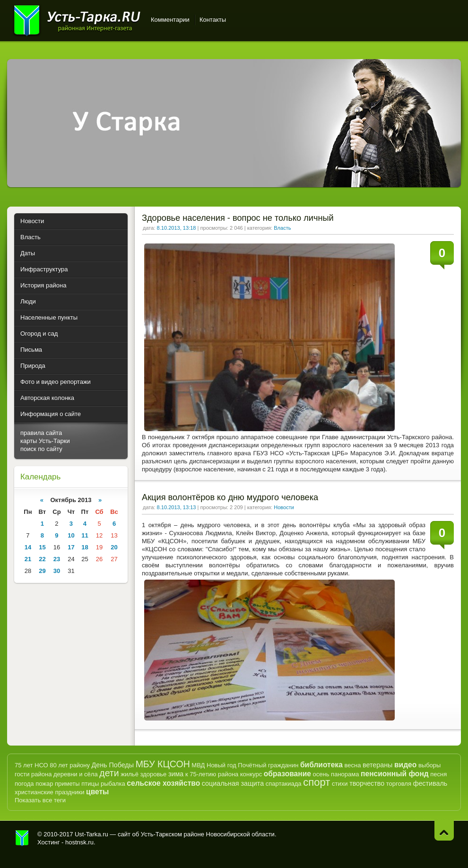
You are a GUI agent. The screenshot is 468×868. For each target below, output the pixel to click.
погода (24, 784)
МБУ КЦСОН (163, 764)
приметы (67, 784)
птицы (90, 784)
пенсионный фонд (395, 774)
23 (57, 559)
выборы (430, 765)
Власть (282, 228)
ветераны (377, 765)
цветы (97, 792)
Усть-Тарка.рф (22, 838)
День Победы (113, 765)
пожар (44, 784)
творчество (367, 783)
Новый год (221, 765)
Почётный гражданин (268, 765)
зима (176, 774)
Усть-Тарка (77, 19)
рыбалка (113, 784)
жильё (130, 774)
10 (71, 535)
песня (438, 774)
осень (321, 774)
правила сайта (41, 433)
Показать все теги (40, 800)
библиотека (321, 765)
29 (42, 571)
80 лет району (70, 765)
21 (28, 559)
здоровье (153, 774)
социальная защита (233, 783)
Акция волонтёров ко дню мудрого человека (230, 497)
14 (28, 547)
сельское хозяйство (163, 783)
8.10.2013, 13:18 (177, 228)
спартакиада (284, 784)
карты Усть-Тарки (45, 441)
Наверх (444, 830)
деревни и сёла (76, 774)
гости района (33, 774)
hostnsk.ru (79, 842)
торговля (399, 784)
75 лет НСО (31, 765)
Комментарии (170, 20)
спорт (316, 782)
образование (287, 774)
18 (85, 547)
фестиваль (430, 783)
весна (352, 765)
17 (71, 547)
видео (405, 765)
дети (109, 773)
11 (85, 535)
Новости (284, 507)
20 (114, 547)
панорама (345, 774)
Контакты (213, 20)
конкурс (251, 774)
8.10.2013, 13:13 (177, 507)
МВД (198, 765)
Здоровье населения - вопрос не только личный (238, 218)
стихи (340, 784)
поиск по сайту (41, 449)
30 (57, 571)
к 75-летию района (212, 774)
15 (42, 547)
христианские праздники (49, 792)
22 (42, 559)
